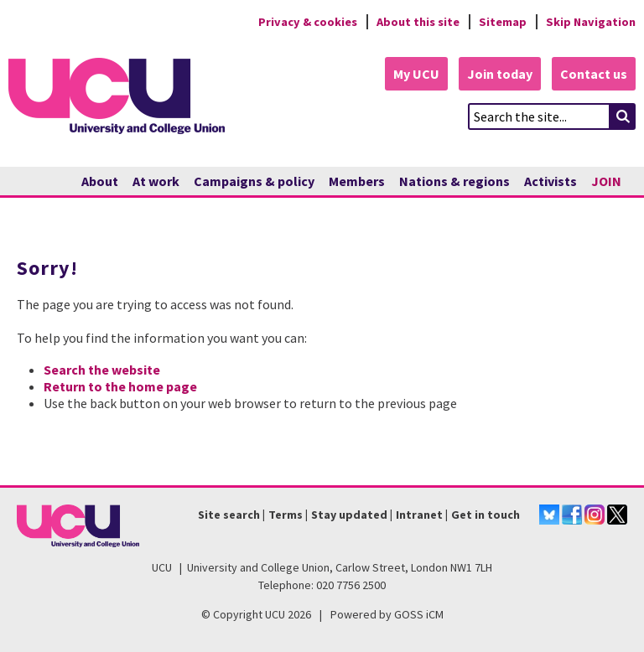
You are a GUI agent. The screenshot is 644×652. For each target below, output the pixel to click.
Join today (500, 74)
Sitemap (503, 22)
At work (156, 181)
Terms (286, 515)
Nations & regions (454, 181)
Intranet (419, 515)
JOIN (606, 181)
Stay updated (349, 515)
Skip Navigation (591, 22)
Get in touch (486, 515)
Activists (551, 181)
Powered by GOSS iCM (387, 614)
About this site (418, 22)
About (100, 181)
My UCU (416, 74)
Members (357, 181)
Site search (229, 515)
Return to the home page (120, 386)
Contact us (594, 74)
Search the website (102, 370)
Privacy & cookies (308, 22)
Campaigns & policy (254, 181)
